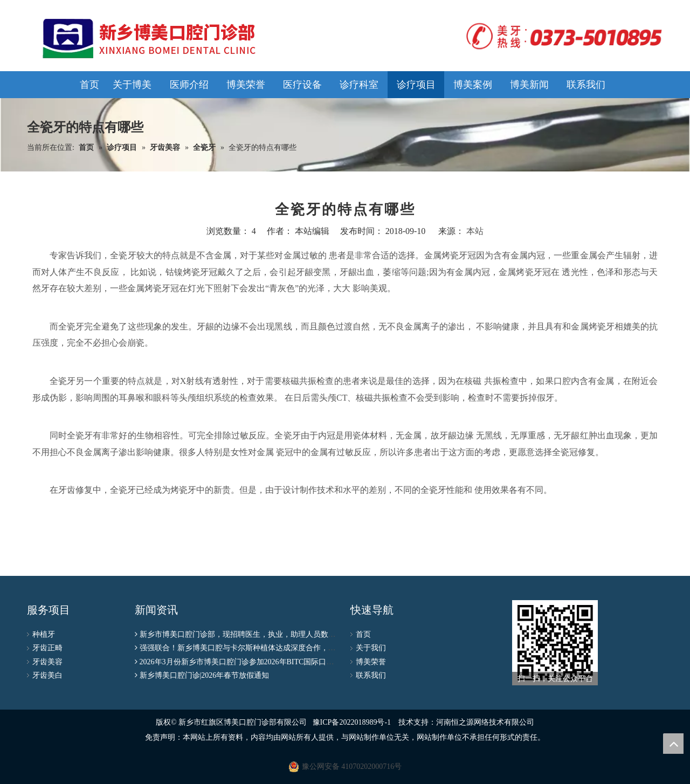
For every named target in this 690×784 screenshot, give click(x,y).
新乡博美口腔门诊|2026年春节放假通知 (205, 675)
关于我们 (371, 648)
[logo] (561, 36)
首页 (363, 634)
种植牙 (44, 634)
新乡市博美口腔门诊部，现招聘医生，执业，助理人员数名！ (241, 634)
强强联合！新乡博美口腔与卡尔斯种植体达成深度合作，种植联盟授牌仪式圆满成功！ (283, 648)
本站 (475, 231)
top (673, 744)
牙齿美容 (47, 662)
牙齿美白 (47, 675)
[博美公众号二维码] (555, 643)
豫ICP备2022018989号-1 (352, 722)
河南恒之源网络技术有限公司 (485, 722)
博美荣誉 (371, 662)
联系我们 (371, 675)
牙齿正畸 (47, 648)
